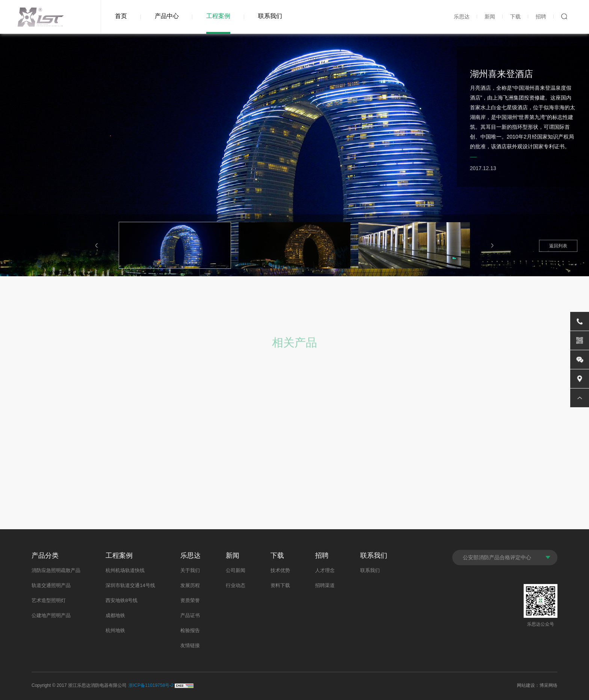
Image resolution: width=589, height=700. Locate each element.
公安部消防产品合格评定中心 (497, 557)
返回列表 (558, 246)
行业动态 (236, 585)
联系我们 (270, 16)
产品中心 (167, 16)
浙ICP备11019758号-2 (151, 685)
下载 (515, 17)
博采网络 (548, 685)
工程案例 (218, 16)
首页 (121, 16)
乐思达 (462, 17)
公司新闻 (236, 570)
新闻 (490, 17)
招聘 (541, 17)
